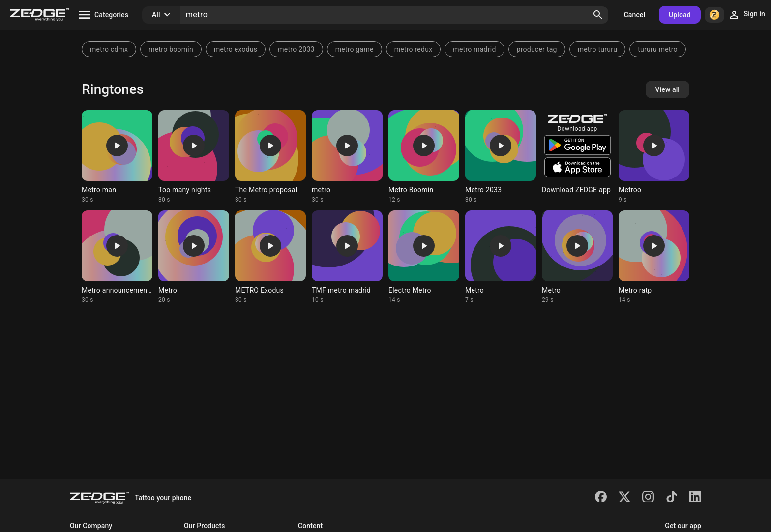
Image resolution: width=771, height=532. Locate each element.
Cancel (635, 15)
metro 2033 (296, 49)
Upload (680, 15)
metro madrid (474, 49)
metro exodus (236, 49)
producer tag (537, 49)
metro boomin (171, 49)
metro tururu (598, 49)
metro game (355, 49)
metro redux (414, 49)
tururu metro (658, 49)
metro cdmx (109, 49)
